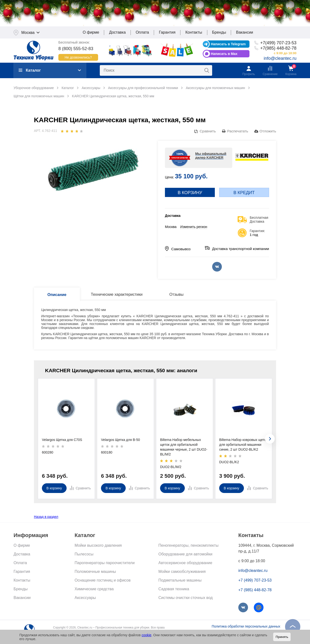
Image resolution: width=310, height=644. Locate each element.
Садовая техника (174, 589)
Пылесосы (84, 555)
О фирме (91, 33)
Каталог (30, 71)
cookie (147, 635)
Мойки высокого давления (98, 546)
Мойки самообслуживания (182, 572)
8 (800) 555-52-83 (76, 49)
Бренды (219, 33)
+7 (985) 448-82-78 (255, 590)
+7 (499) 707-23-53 (255, 581)
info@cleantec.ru (280, 59)
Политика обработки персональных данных (246, 627)
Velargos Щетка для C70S (62, 440)
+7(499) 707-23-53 (278, 43)
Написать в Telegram (228, 44)
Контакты (194, 33)
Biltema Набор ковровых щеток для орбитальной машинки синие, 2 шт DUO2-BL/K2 (243, 445)
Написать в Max (224, 54)
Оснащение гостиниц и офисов (103, 581)
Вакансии (244, 33)
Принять (282, 637)
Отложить (268, 132)
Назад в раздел (46, 517)
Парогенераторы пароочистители (105, 563)
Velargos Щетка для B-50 (120, 440)
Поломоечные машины (95, 572)
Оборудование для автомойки (185, 555)
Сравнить (208, 132)
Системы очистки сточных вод (186, 598)
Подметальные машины (180, 581)
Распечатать (238, 132)
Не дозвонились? (78, 58)
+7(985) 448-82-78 (278, 48)
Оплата (142, 33)
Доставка (117, 33)
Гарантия (167, 33)
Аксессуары (85, 598)
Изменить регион (194, 227)
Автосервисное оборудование (185, 563)
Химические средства (94, 589)
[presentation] (270, 439)
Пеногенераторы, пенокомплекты (188, 546)
